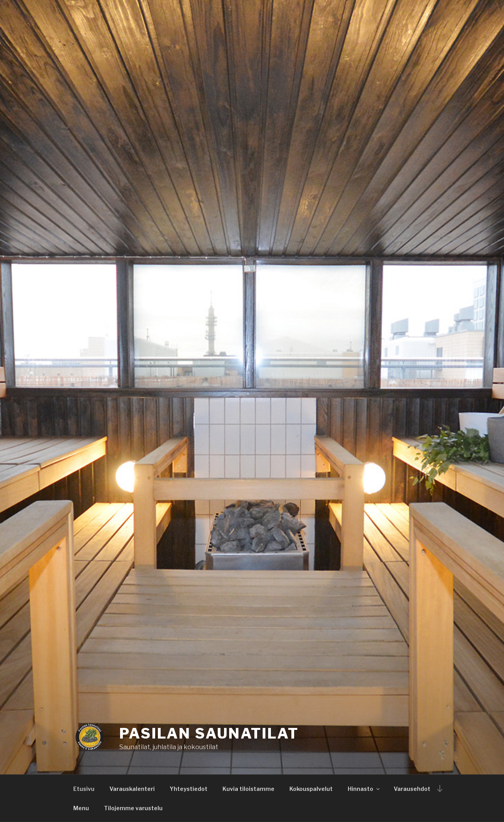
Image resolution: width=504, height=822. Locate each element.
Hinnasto (364, 789)
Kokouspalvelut (311, 789)
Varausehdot (412, 789)
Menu (81, 808)
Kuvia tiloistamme (248, 789)
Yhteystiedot (189, 789)
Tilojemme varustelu (133, 808)
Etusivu (84, 789)
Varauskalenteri (132, 789)
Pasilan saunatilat (209, 733)
